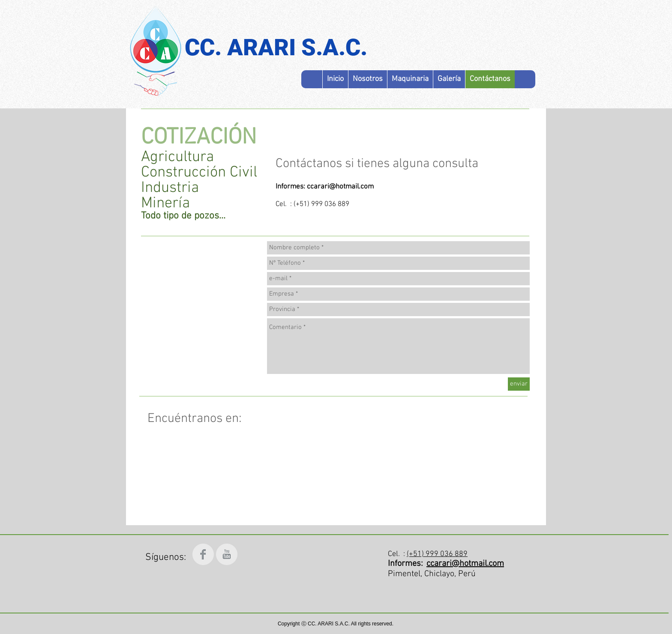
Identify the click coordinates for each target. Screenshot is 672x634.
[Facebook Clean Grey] (203, 554)
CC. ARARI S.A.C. (276, 47)
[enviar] (519, 384)
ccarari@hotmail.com (340, 187)
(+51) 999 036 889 (437, 554)
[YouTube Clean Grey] (227, 554)
